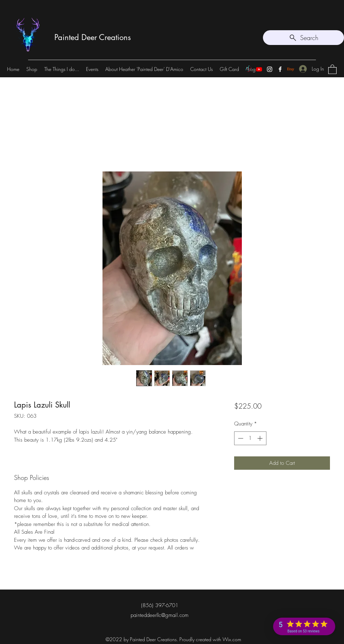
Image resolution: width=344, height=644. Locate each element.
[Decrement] (240, 438)
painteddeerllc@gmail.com (160, 615)
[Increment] (261, 438)
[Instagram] (270, 69)
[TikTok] (249, 69)
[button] (332, 69)
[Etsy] (291, 69)
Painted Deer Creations (93, 37)
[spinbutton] (250, 438)
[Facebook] (280, 69)
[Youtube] (259, 69)
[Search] (303, 38)
